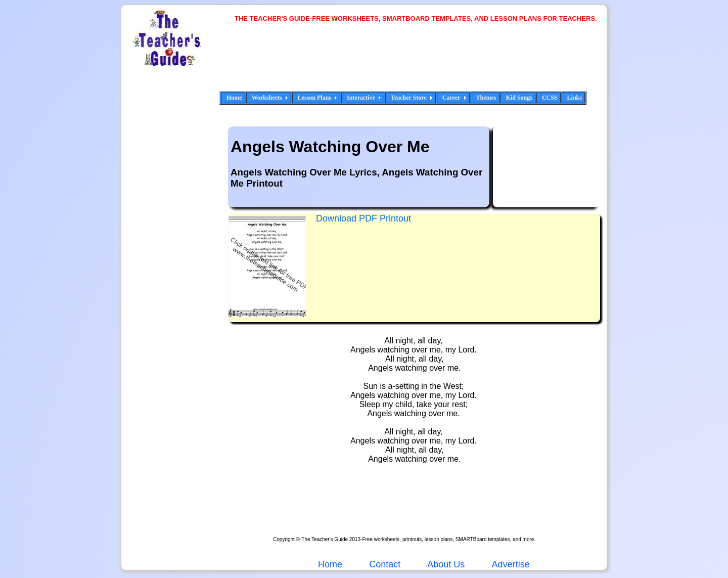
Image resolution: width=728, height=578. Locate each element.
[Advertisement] (420, 63)
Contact (385, 564)
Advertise (511, 564)
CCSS (550, 98)
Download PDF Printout (363, 218)
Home (234, 98)
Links (575, 98)
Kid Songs (519, 98)
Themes (486, 98)
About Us (445, 564)
